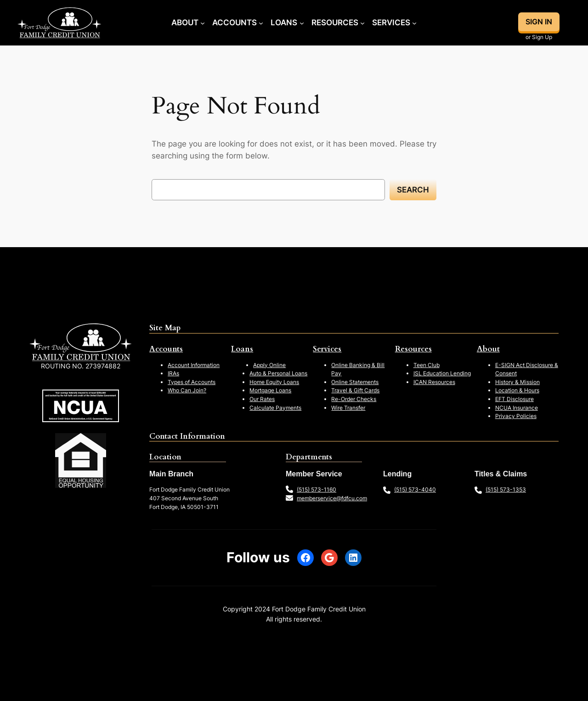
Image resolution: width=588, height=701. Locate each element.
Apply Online (269, 365)
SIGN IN (539, 22)
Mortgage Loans (270, 390)
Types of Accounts (192, 382)
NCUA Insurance (517, 408)
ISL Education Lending (442, 373)
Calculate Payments (275, 408)
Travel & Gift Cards (355, 390)
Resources (413, 349)
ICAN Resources (434, 382)
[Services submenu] (414, 23)
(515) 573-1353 (506, 489)
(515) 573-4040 (415, 489)
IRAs (173, 373)
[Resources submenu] (362, 23)
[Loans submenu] (302, 23)
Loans (242, 349)
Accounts (166, 349)
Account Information (194, 365)
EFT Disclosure (514, 399)
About (488, 349)
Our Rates (262, 399)
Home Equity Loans (274, 382)
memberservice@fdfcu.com (332, 498)
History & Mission (517, 382)
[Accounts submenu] (261, 23)
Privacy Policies (516, 416)
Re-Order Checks (354, 399)
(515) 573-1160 (317, 489)
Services (327, 349)
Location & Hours (517, 390)
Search (413, 190)
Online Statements (355, 382)
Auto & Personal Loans (278, 373)
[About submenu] (203, 23)
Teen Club (427, 365)
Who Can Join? (187, 390)
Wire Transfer (348, 408)
